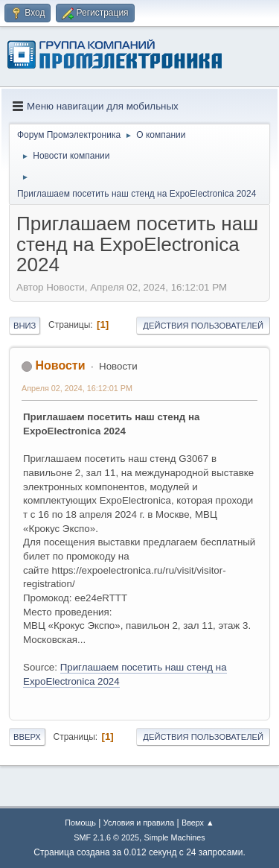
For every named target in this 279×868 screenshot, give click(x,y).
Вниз (25, 326)
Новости (60, 365)
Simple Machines (175, 837)
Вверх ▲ (198, 823)
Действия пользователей (203, 326)
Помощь (80, 823)
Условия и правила (139, 823)
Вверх (27, 737)
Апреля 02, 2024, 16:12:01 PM (77, 388)
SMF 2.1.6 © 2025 (106, 837)
